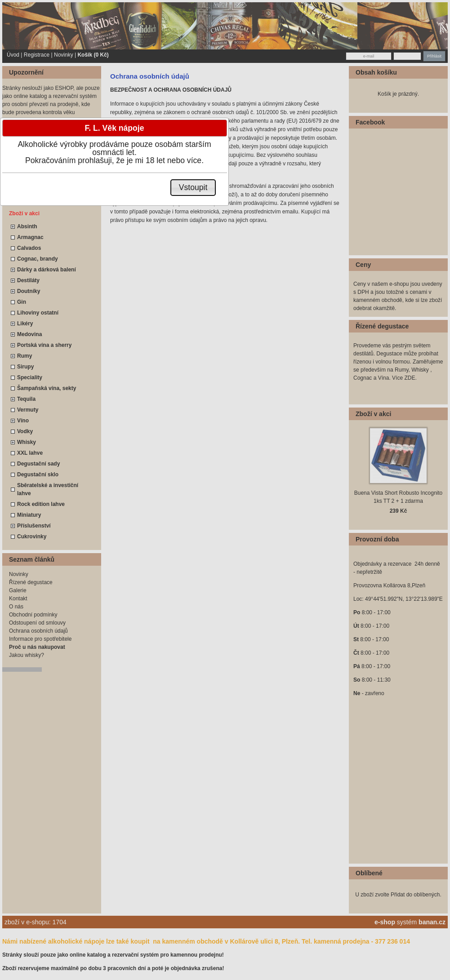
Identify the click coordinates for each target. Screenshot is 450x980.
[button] (193, 188)
